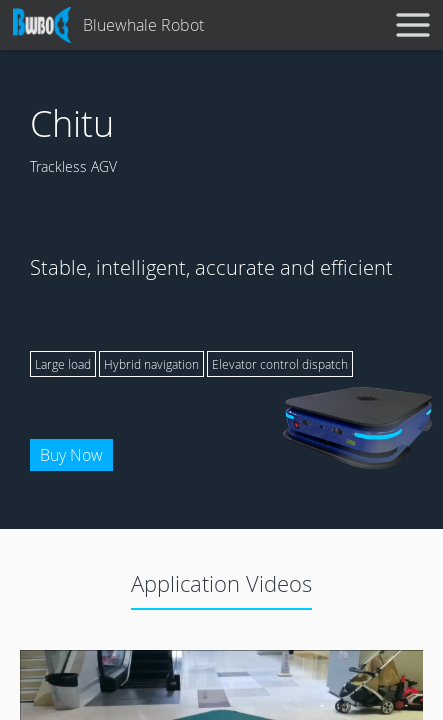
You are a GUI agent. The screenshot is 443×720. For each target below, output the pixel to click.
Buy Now (71, 455)
